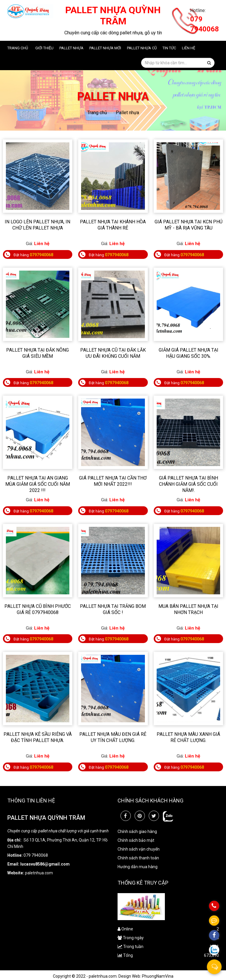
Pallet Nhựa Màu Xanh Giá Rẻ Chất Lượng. (188, 737)
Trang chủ (18, 48)
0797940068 (41, 255)
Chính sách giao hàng (137, 831)
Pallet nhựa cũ (142, 48)
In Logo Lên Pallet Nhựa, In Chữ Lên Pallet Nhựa (37, 225)
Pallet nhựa (71, 48)
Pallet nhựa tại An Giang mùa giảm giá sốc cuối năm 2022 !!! (38, 484)
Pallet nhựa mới (105, 48)
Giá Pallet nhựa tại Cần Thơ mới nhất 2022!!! (113, 481)
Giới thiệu (44, 48)
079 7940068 (205, 24)
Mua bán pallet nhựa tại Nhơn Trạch (188, 609)
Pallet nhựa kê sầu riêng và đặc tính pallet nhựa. (38, 737)
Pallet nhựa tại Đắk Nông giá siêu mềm (37, 353)
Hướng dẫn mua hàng (138, 867)
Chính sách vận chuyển (139, 849)
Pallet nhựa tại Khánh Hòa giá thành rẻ (113, 225)
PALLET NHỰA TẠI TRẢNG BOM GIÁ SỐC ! (113, 609)
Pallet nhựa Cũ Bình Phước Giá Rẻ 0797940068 (38, 609)
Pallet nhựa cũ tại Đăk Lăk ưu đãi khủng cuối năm (113, 353)
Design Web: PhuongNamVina (146, 976)
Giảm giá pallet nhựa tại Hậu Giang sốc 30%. (189, 353)
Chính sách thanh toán (138, 858)
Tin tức (169, 48)
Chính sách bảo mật (136, 840)
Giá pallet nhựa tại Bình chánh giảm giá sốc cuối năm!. (189, 484)
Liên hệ (189, 48)
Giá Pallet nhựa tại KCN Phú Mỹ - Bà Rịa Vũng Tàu (189, 225)
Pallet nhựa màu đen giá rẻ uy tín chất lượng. (113, 737)
